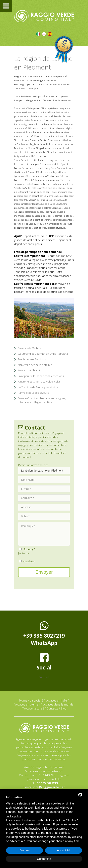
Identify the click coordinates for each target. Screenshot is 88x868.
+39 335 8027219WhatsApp (44, 633)
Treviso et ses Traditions (32, 359)
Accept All (64, 850)
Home (23, 700)
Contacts (52, 708)
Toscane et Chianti (29, 370)
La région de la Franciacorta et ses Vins (41, 376)
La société (36, 700)
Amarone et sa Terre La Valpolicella (39, 382)
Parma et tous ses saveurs (33, 393)
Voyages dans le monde (58, 704)
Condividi (44, 677)
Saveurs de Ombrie (29, 348)
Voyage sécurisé (34, 708)
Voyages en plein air (27, 704)
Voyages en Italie (56, 700)
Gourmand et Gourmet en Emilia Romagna (43, 354)
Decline (24, 850)
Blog (64, 708)
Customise (44, 859)
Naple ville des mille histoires (35, 365)
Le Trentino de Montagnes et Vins (38, 387)
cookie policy (14, 816)
